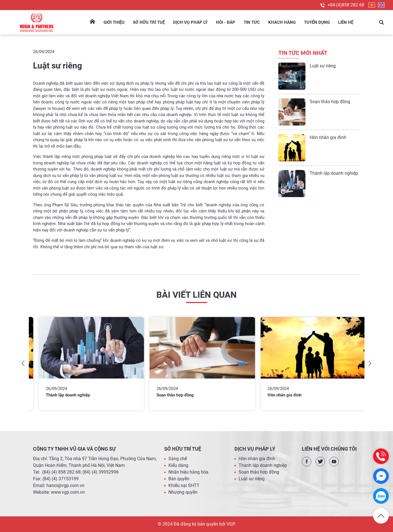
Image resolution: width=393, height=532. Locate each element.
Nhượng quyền (183, 492)
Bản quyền (179, 479)
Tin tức (252, 22)
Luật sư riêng (323, 66)
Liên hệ (346, 22)
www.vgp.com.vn (68, 492)
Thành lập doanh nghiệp (334, 173)
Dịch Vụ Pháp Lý (190, 22)
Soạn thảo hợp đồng (330, 102)
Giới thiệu (114, 22)
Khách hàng (282, 22)
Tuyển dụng (317, 22)
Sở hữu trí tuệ (149, 22)
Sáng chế (178, 459)
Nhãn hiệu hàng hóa (188, 472)
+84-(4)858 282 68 (346, 5)
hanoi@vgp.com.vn (65, 485)
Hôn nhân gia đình (328, 137)
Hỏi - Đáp (226, 22)
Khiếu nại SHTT (184, 485)
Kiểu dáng (178, 465)
